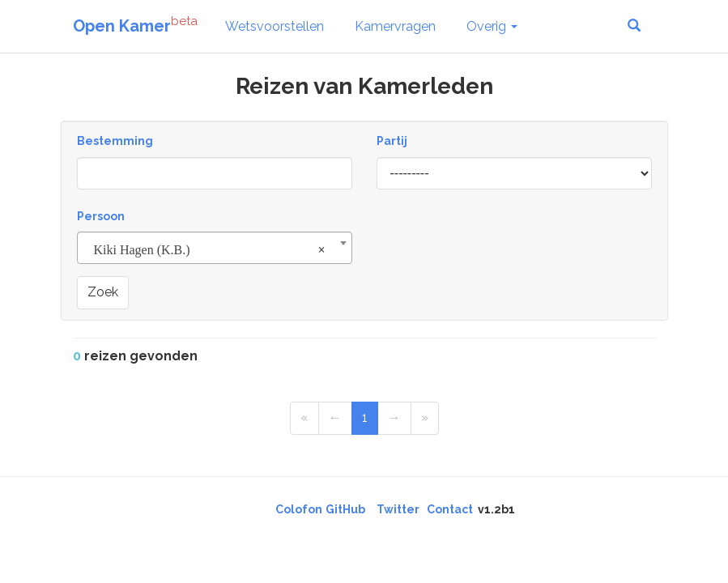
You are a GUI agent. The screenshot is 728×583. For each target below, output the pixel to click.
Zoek (103, 292)
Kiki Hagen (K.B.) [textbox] (210, 250)
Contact (450, 509)
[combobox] (215, 248)
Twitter (398, 509)
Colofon (299, 509)
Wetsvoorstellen (275, 26)
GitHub (345, 509)
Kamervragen (395, 26)
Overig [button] (492, 26)
